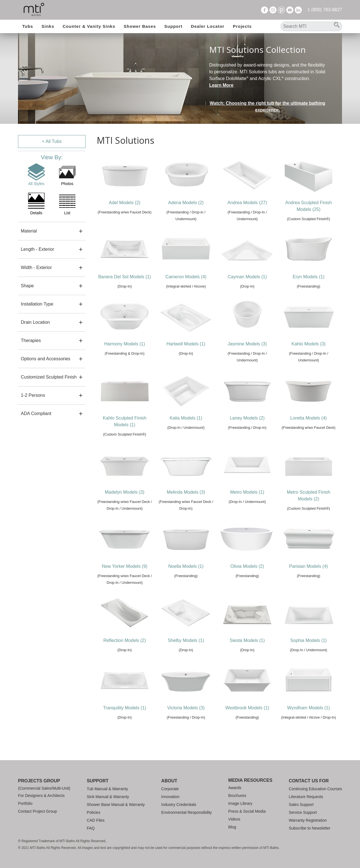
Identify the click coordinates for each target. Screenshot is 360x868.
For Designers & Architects (41, 796)
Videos (234, 819)
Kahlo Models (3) (309, 344)
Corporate (170, 789)
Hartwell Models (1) (186, 344)
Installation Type (37, 304)
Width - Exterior (36, 267)
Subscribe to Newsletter (310, 828)
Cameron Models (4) (186, 277)
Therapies (31, 340)
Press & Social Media (247, 811)
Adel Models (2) (125, 203)
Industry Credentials (179, 805)
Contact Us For (309, 781)
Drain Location (35, 322)
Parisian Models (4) (309, 566)
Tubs (28, 26)
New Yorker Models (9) (125, 566)
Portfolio (25, 803)
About (169, 781)
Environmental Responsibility (186, 812)
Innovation (170, 797)
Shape (27, 286)
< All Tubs (52, 141)
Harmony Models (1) (125, 344)
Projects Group (39, 781)
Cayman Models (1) (247, 277)
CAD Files (95, 820)
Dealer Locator (208, 26)
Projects (242, 26)
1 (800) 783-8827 (325, 10)
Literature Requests (306, 797)
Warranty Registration (308, 820)
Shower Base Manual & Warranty (116, 805)
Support (173, 26)
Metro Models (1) (247, 492)
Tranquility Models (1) (124, 708)
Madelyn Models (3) (125, 492)
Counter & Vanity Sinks (89, 26)
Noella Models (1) (186, 566)
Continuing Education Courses (315, 789)
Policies (93, 812)
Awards (235, 788)
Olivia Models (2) (247, 566)
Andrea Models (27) (247, 203)
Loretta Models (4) (309, 418)
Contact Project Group (38, 811)
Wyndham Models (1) (309, 708)
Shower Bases (140, 26)
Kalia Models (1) (186, 418)
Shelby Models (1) (186, 640)
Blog (232, 827)
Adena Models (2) (186, 203)
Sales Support (301, 805)
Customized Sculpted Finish (49, 377)
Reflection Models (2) (124, 640)
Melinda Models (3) (186, 492)
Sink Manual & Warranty (108, 797)
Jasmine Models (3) (247, 344)
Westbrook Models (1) (247, 708)
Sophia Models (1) (309, 640)
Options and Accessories (46, 359)
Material (29, 231)
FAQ (91, 828)
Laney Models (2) (247, 418)
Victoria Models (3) (186, 708)
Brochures (237, 796)
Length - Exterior (37, 249)
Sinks (48, 26)
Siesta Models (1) (247, 640)
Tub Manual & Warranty (107, 789)
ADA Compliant (36, 414)
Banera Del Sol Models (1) (125, 277)
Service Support (303, 812)
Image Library (240, 803)
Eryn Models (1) (309, 277)
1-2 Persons (33, 395)
